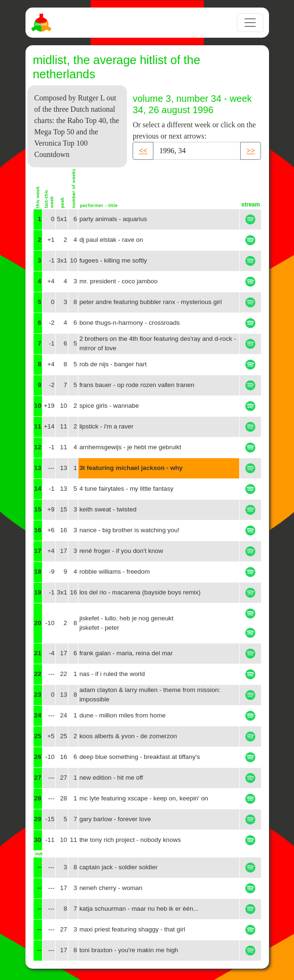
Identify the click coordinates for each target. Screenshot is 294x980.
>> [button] (251, 151)
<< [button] (143, 151)
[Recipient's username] (197, 151)
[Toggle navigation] (250, 23)
